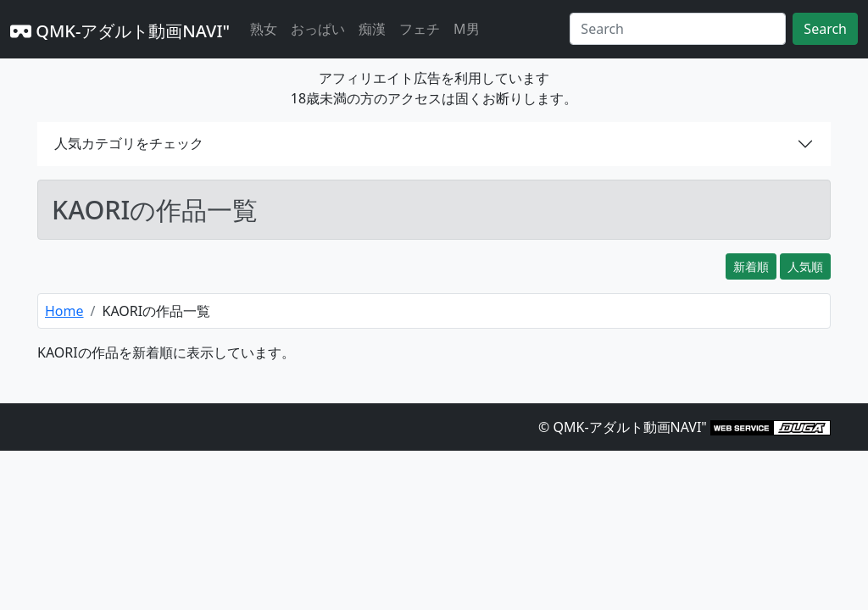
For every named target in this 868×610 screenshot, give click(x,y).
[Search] (678, 29)
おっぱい (318, 29)
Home (64, 311)
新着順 (751, 266)
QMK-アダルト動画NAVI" (120, 31)
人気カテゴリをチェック (129, 143)
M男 (467, 29)
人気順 (805, 266)
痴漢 (372, 29)
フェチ (420, 29)
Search (825, 29)
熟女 (264, 29)
